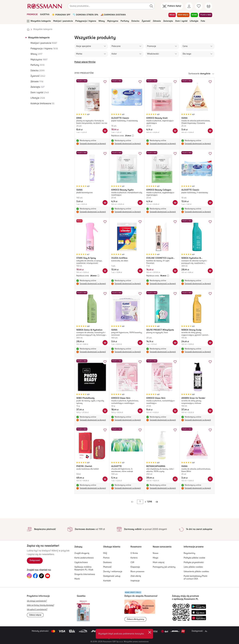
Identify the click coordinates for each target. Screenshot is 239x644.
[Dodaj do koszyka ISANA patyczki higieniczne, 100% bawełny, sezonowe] (140, 343)
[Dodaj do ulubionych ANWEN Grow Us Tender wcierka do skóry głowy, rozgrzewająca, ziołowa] (210, 362)
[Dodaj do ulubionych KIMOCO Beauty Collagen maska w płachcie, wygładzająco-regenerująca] (175, 154)
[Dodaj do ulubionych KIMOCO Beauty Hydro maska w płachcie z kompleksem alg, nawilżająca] (140, 154)
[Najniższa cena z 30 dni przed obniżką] (133, 136)
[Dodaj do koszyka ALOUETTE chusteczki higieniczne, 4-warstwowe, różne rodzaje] (140, 479)
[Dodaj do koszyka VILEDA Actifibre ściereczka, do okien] (140, 271)
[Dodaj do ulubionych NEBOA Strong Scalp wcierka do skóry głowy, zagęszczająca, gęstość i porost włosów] (210, 294)
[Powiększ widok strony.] (206, 631)
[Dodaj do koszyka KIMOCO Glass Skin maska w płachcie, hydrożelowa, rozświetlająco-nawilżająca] (140, 411)
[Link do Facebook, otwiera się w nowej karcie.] (35, 576)
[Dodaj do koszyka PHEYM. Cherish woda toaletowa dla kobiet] (105, 479)
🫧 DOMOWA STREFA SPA (86, 15)
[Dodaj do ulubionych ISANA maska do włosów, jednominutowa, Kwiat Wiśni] (210, 430)
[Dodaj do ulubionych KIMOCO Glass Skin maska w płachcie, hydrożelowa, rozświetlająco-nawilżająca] (140, 362)
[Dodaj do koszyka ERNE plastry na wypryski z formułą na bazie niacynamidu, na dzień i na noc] (105, 131)
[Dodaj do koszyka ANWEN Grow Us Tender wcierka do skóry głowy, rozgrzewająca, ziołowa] (210, 411)
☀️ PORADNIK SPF (61, 15)
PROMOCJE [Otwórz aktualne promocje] (32, 15)
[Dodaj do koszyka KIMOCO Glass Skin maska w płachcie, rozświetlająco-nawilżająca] (175, 411)
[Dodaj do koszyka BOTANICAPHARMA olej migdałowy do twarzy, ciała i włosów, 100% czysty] (175, 479)
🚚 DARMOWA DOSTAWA (113, 15)
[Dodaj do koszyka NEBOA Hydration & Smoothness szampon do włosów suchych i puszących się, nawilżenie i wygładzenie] (210, 271)
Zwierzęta (168, 21)
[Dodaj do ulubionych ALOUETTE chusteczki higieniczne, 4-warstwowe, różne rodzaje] (140, 430)
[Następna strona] (157, 502)
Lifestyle (194, 21)
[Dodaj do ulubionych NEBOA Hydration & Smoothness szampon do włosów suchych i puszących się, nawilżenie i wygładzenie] (210, 222)
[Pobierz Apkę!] (172, 6)
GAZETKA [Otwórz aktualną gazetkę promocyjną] (45, 15)
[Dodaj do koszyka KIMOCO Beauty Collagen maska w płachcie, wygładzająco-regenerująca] (175, 203)
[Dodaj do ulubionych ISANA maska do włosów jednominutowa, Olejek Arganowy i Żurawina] (210, 82)
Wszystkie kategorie (39, 21)
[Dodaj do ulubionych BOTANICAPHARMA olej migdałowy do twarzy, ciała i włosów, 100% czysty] (175, 430)
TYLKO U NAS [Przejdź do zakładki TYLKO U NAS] (206, 15)
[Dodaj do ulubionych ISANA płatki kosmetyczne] (105, 154)
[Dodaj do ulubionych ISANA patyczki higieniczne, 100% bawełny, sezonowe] (140, 294)
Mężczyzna (113, 21)
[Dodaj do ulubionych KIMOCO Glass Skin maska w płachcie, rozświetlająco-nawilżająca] (175, 362)
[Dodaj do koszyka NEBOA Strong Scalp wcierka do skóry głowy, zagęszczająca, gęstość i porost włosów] (210, 343)
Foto (203, 21)
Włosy (102, 21)
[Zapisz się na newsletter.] (35, 561)
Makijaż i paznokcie (63, 21)
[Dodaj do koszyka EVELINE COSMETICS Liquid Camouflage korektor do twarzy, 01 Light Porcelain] (175, 271)
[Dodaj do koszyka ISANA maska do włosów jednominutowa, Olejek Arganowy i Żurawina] (210, 131)
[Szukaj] (151, 6)
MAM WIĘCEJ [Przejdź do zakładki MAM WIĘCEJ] (183, 15)
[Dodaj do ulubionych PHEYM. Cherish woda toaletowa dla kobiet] (105, 430)
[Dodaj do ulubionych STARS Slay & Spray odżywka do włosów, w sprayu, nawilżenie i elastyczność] (105, 222)
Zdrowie (157, 21)
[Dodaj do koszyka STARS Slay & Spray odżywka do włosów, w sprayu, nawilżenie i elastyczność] (105, 271)
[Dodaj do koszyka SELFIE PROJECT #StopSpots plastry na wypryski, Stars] (175, 343)
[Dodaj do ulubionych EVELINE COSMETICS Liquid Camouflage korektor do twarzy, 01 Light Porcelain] (175, 222)
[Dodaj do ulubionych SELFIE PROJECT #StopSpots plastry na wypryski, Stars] (175, 294)
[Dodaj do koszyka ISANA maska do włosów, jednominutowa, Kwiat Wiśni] (210, 479)
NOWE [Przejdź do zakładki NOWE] (194, 15)
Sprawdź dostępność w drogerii (93, 144)
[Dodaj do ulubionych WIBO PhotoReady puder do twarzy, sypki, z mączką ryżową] (105, 362)
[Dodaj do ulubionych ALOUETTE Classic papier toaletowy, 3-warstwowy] (140, 82)
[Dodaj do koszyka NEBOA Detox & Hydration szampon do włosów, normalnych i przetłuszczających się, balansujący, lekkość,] (105, 343)
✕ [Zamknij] (150, 632)
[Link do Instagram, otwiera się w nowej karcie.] (29, 576)
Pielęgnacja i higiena (86, 21)
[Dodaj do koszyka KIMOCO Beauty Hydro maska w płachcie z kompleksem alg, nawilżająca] (140, 203)
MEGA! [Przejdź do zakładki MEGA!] (172, 15)
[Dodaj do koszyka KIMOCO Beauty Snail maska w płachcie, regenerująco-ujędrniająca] (175, 131)
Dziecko (135, 21)
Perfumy (125, 21)
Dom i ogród (181, 21)
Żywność (146, 21)
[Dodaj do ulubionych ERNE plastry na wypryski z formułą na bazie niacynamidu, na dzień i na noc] (105, 82)
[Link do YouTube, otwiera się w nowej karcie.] (48, 576)
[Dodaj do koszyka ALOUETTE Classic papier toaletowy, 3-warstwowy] (140, 131)
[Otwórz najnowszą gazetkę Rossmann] (83, 611)
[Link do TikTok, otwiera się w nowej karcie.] (41, 576)
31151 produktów (84, 73)
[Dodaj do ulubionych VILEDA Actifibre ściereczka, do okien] (140, 222)
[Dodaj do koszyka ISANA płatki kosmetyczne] (105, 203)
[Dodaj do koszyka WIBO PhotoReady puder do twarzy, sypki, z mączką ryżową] (105, 411)
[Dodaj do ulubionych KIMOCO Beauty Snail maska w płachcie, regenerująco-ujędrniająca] (175, 82)
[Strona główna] (28, 29)
